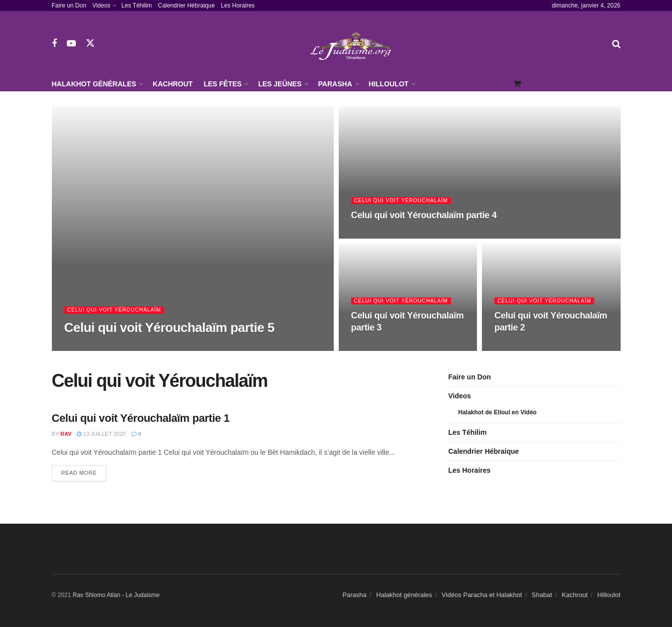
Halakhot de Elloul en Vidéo (498, 412)
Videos (101, 5)
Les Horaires (238, 5)
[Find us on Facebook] (54, 44)
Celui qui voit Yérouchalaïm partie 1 (141, 418)
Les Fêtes (223, 84)
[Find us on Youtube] (71, 44)
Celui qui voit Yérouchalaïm (117, 311)
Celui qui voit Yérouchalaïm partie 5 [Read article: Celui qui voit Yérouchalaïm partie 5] (169, 328)
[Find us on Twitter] (90, 43)
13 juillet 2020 (101, 434)
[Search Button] (616, 44)
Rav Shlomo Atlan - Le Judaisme (116, 595)
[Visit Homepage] (353, 44)
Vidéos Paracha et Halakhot (482, 595)
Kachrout (173, 84)
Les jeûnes (280, 84)
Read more (84, 472)
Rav (66, 434)
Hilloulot (389, 84)
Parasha (335, 84)
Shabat (542, 595)
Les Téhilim (136, 5)
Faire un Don (69, 5)
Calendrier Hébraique (187, 5)
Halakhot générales (94, 84)
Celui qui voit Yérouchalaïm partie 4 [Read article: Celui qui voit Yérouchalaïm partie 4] (424, 216)
